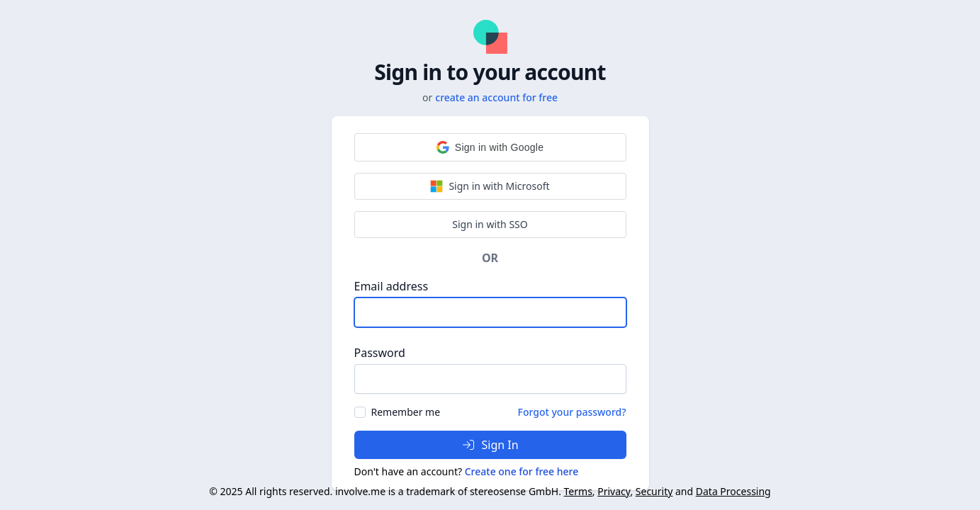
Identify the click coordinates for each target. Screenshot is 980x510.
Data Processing (733, 491)
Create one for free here (522, 471)
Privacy (614, 491)
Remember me (406, 412)
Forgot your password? (572, 412)
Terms (578, 491)
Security (654, 491)
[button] (490, 147)
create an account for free (496, 97)
